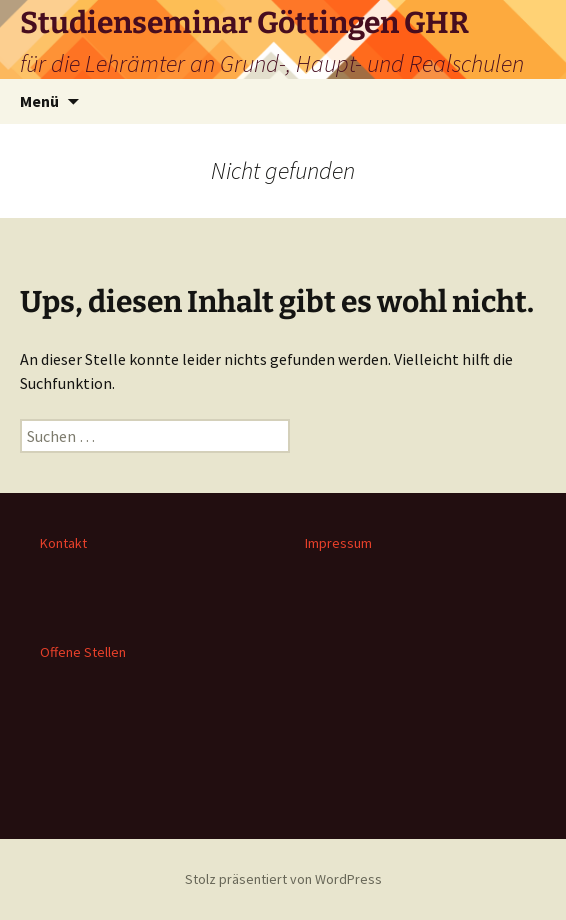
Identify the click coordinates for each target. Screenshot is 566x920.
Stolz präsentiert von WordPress (283, 879)
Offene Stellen (83, 652)
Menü (39, 101)
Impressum (338, 543)
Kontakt (63, 543)
